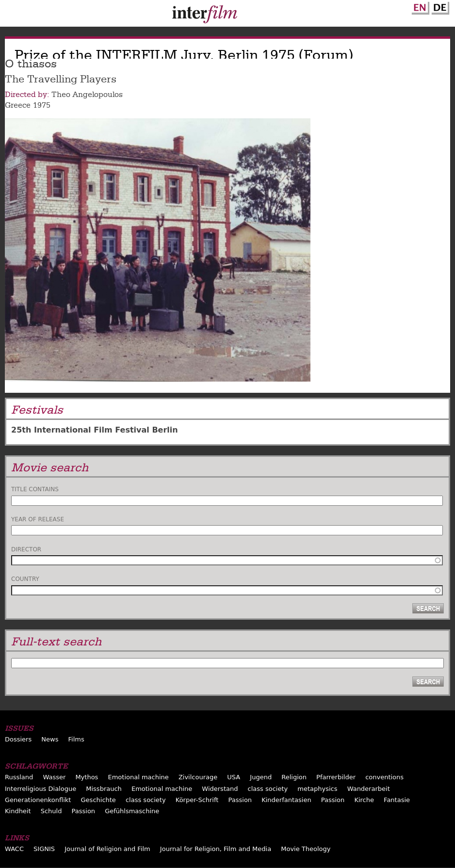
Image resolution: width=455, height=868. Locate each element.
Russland (19, 777)
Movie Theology (306, 849)
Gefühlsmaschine (132, 811)
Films (76, 739)
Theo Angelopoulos (87, 95)
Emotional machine (138, 777)
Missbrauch (104, 789)
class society (268, 789)
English (419, 6)
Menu (12, 16)
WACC (14, 849)
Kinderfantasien (286, 800)
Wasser (54, 777)
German (439, 6)
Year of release (38, 519)
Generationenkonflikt (38, 800)
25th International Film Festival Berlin (95, 430)
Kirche (364, 800)
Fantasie (397, 800)
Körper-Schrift (197, 800)
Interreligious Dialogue (41, 789)
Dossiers (18, 739)
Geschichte (98, 800)
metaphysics (317, 789)
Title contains (35, 489)
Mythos (87, 777)
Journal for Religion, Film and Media (216, 849)
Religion (294, 777)
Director (26, 549)
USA (234, 777)
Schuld (51, 811)
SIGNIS (44, 849)
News (50, 739)
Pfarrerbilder (336, 777)
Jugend (261, 777)
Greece (18, 105)
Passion (240, 800)
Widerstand (220, 789)
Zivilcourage (198, 777)
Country (25, 579)
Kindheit (18, 811)
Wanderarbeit (369, 789)
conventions (384, 777)
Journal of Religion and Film (107, 849)
